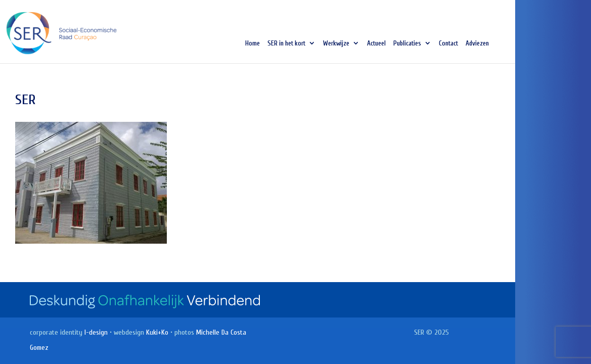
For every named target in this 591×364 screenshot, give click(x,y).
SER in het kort (286, 43)
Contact (448, 43)
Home (253, 43)
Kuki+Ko (157, 332)
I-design (96, 332)
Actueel (376, 43)
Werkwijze (336, 43)
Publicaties (407, 43)
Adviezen (477, 43)
